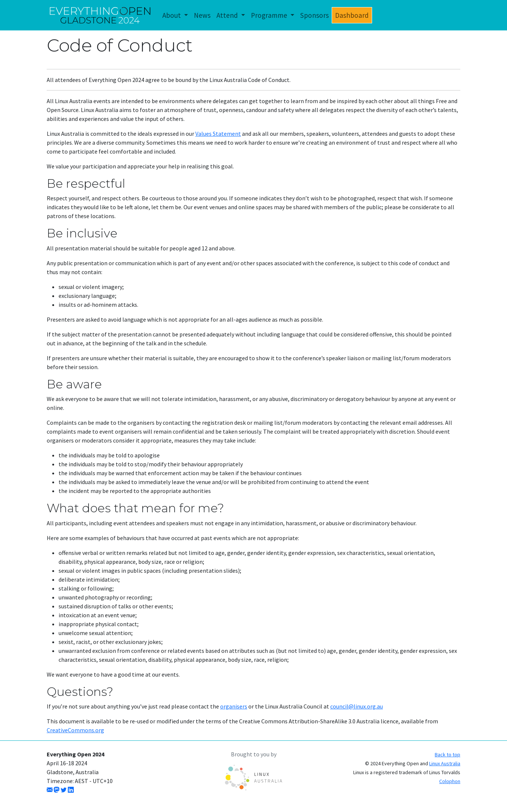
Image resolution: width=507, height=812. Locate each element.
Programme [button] (270, 15)
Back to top (448, 755)
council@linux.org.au (357, 706)
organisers (234, 706)
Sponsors (314, 15)
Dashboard (352, 15)
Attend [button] (228, 15)
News (202, 15)
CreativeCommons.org (75, 730)
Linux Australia (445, 763)
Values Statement (218, 134)
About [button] (172, 15)
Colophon (450, 781)
